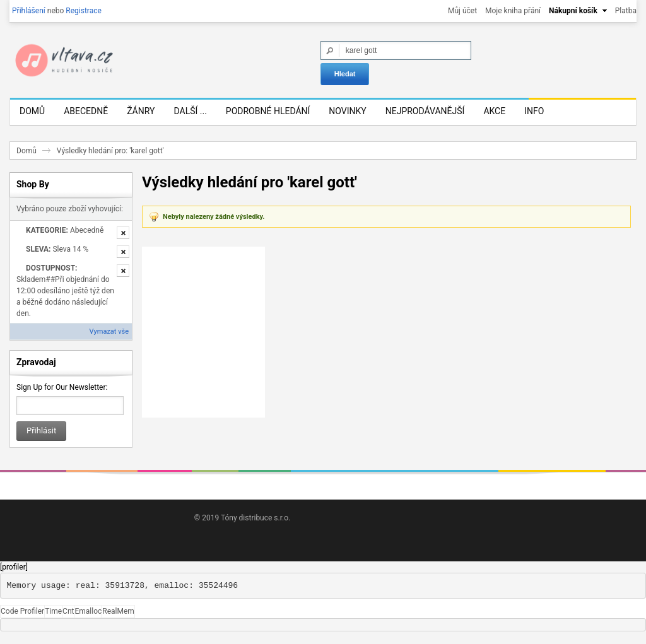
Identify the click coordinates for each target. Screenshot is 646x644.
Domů (26, 157)
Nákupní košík (573, 11)
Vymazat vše (109, 338)
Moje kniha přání (513, 11)
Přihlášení (29, 11)
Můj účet (462, 11)
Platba (626, 11)
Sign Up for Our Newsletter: (62, 394)
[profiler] (14, 573)
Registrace (84, 11)
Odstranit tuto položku (123, 239)
